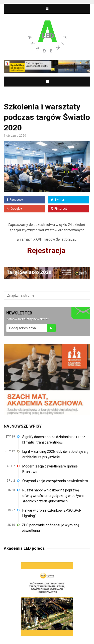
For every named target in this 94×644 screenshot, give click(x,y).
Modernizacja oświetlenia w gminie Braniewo (50, 469)
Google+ (15, 209)
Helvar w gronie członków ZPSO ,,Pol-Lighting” (52, 513)
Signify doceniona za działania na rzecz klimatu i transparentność (54, 440)
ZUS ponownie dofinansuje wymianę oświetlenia (51, 528)
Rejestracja (47, 250)
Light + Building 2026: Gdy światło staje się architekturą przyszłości (55, 454)
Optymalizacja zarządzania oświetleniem (55, 481)
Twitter (57, 200)
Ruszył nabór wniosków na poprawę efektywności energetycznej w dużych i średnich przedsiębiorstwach (53, 496)
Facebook (15, 200)
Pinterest (59, 209)
